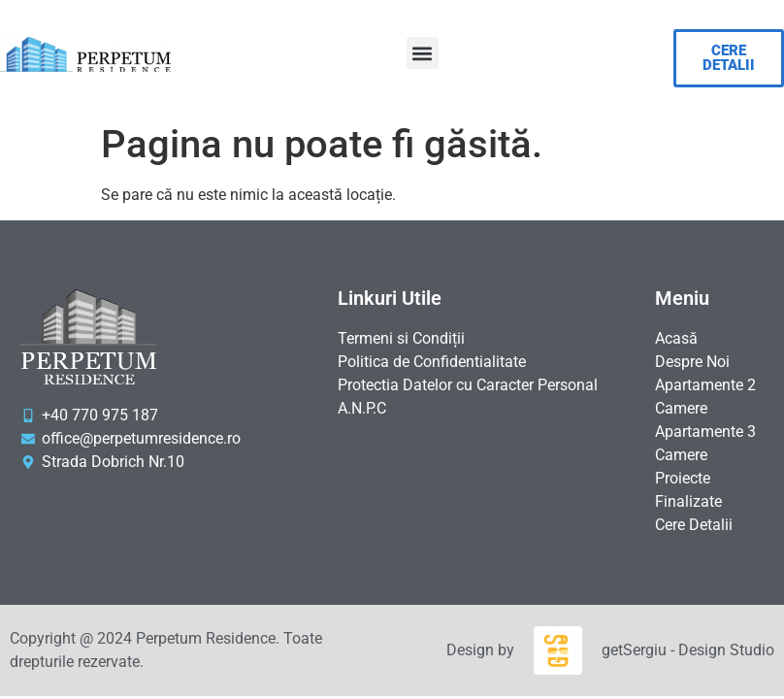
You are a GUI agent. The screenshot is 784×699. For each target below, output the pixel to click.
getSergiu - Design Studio (688, 650)
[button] (423, 53)
